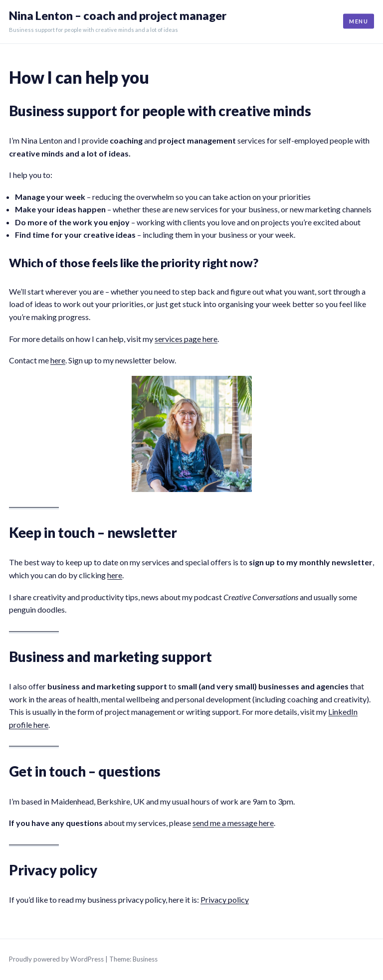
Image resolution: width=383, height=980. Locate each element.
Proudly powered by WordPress (56, 959)
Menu (359, 21)
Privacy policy (225, 899)
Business (145, 959)
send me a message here (233, 823)
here (58, 360)
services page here (186, 339)
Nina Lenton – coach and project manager (118, 16)
